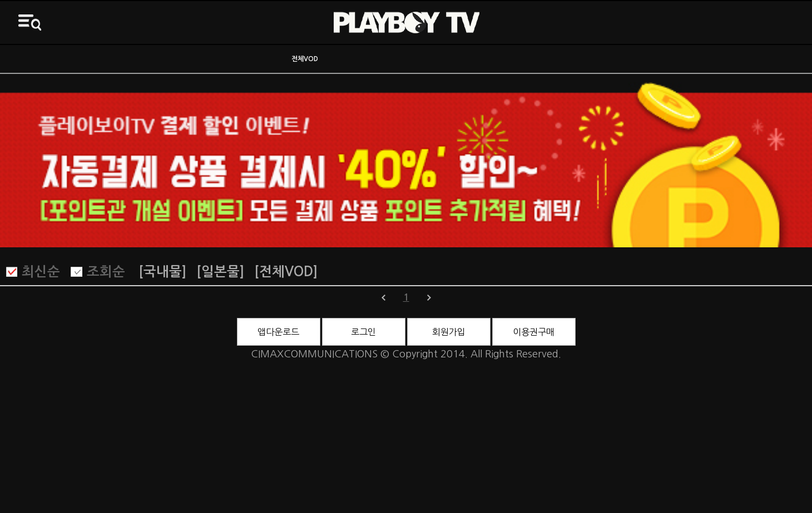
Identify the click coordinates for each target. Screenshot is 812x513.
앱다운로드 (278, 332)
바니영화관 (508, 59)
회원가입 (449, 332)
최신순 (41, 272)
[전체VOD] (286, 272)
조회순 (106, 272)
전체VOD (305, 59)
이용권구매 (534, 332)
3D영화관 (711, 59)
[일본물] (220, 272)
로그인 (363, 332)
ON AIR (102, 59)
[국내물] (162, 272)
